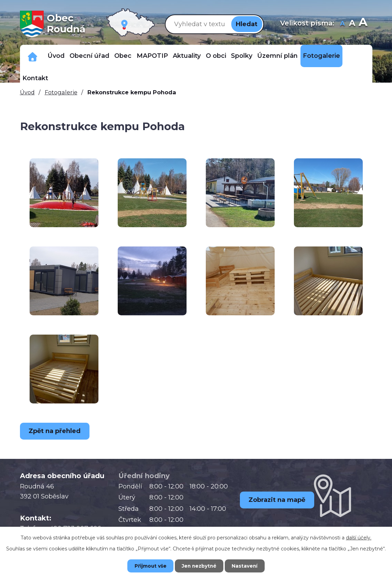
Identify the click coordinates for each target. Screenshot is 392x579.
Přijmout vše (148, 566)
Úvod (56, 56)
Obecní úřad (89, 56)
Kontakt (35, 78)
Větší (363, 24)
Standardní (352, 24)
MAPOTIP (152, 56)
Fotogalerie (321, 56)
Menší (342, 24)
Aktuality (187, 56)
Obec (123, 56)
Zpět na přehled (56, 431)
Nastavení (247, 566)
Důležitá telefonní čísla (33, 56)
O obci (216, 56)
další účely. (359, 537)
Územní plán (277, 56)
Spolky (242, 56)
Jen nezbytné (199, 566)
